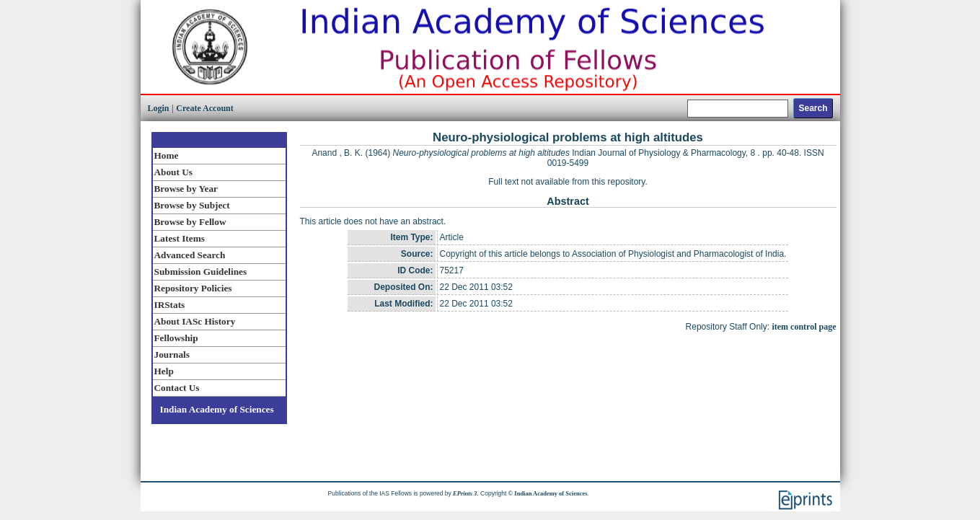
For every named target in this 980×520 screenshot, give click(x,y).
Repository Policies (193, 288)
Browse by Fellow (190, 222)
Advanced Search (190, 255)
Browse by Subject (192, 205)
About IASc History (195, 321)
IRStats (170, 305)
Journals (172, 354)
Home (167, 155)
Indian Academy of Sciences (217, 409)
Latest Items (180, 238)
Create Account (204, 108)
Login (159, 108)
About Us (173, 172)
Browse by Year (186, 189)
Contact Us (177, 388)
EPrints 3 (465, 493)
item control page (804, 327)
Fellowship (176, 338)
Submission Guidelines (201, 272)
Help (164, 371)
